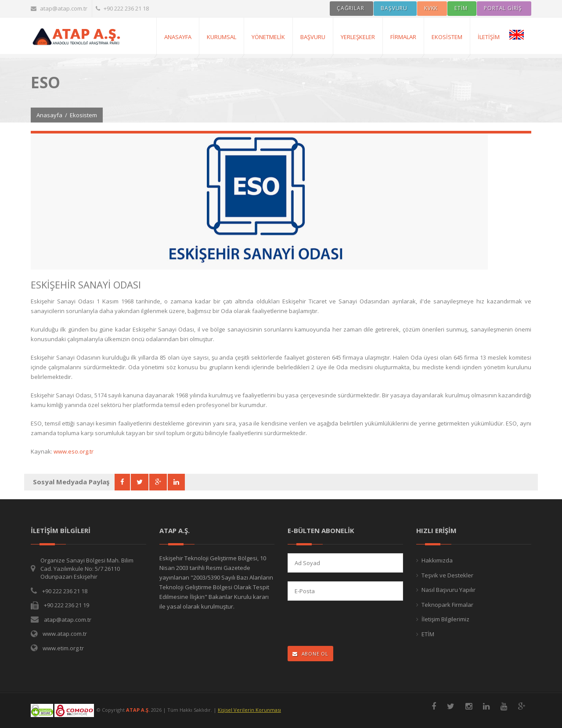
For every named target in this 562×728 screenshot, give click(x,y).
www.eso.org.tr (74, 451)
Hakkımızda (437, 560)
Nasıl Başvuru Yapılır (449, 590)
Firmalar (403, 37)
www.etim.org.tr (63, 648)
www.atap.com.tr (65, 634)
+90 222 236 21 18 (122, 8)
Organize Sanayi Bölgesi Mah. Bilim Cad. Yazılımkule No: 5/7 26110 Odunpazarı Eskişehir (87, 568)
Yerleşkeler (358, 37)
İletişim (489, 37)
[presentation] (345, 624)
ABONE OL (310, 654)
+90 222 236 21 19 (67, 605)
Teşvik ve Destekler (447, 575)
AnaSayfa (178, 37)
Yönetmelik (268, 37)
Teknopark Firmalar (447, 605)
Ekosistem (447, 37)
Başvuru (313, 37)
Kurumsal (222, 37)
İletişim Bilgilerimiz (445, 619)
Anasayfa (49, 115)
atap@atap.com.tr (59, 8)
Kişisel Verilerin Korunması (249, 710)
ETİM (428, 634)
